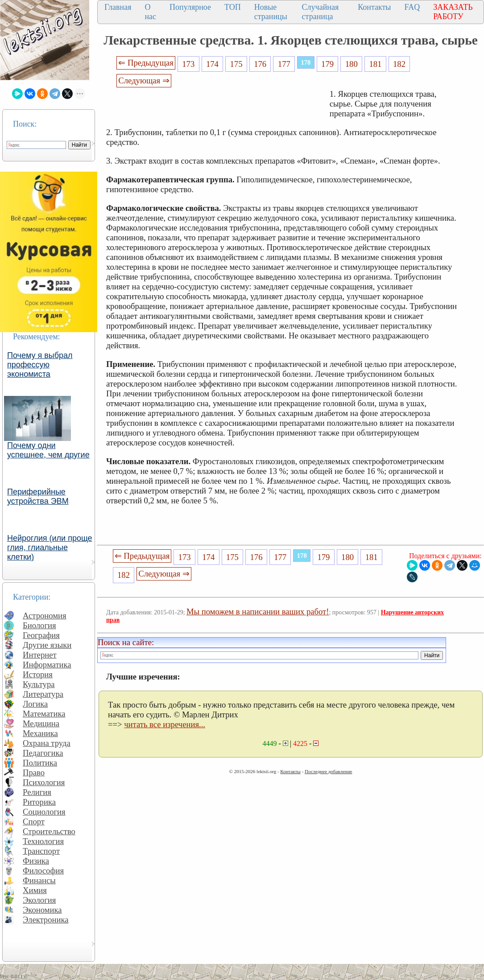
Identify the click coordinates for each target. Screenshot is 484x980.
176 (260, 64)
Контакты (374, 7)
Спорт (34, 821)
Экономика (42, 910)
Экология (39, 900)
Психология (44, 782)
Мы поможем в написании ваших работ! (258, 611)
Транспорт (41, 851)
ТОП (233, 7)
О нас (150, 12)
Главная (118, 7)
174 (212, 64)
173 (188, 64)
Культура (39, 684)
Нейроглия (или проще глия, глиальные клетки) (50, 548)
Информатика (47, 665)
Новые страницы (271, 12)
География (41, 635)
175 (236, 64)
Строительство (49, 831)
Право (34, 772)
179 (327, 64)
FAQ (412, 7)
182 (399, 64)
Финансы (39, 880)
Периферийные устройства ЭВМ (38, 496)
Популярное (190, 7)
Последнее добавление (328, 771)
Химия (35, 890)
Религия (37, 792)
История (38, 674)
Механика (40, 733)
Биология (39, 625)
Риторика (39, 802)
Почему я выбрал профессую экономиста (40, 365)
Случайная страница (321, 12)
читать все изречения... (165, 724)
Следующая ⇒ (144, 80)
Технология (43, 841)
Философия (43, 871)
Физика (36, 861)
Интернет (40, 655)
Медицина (41, 723)
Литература (43, 694)
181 (375, 64)
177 (284, 64)
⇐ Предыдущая (146, 63)
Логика (35, 704)
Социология (44, 812)
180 (352, 64)
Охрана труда (47, 743)
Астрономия (45, 616)
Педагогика (43, 753)
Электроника (46, 920)
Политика (40, 763)
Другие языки (47, 645)
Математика (44, 714)
